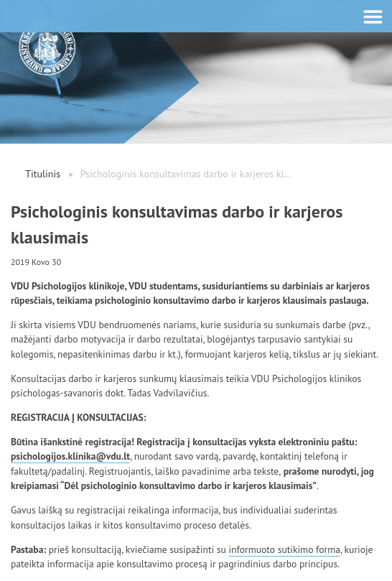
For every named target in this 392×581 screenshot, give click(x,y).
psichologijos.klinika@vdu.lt (70, 456)
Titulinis (43, 174)
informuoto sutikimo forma (284, 549)
